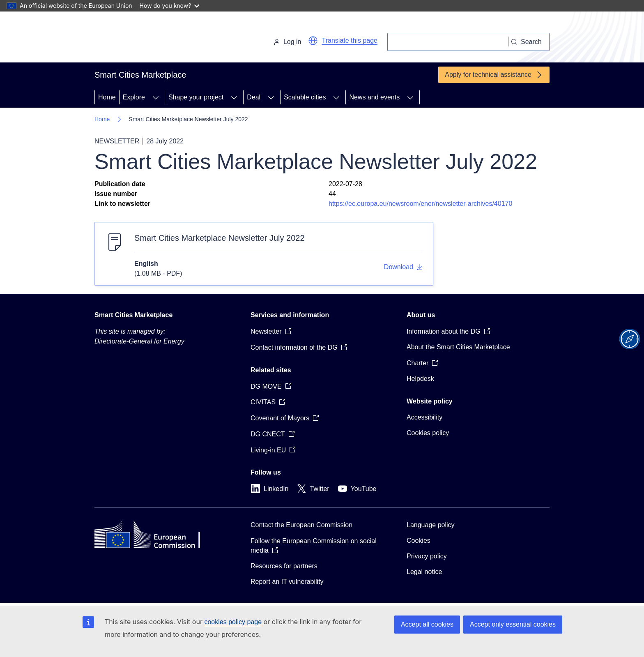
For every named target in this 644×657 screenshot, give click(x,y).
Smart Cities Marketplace (133, 315)
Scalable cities (305, 97)
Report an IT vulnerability (287, 582)
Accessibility (424, 417)
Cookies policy (428, 433)
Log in (287, 42)
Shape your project (196, 97)
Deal (254, 97)
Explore (134, 97)
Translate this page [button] (350, 40)
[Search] (448, 42)
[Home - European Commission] (151, 39)
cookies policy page (233, 622)
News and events (374, 97)
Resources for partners (284, 566)
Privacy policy (427, 556)
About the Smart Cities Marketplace (458, 347)
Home (107, 97)
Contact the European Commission (301, 525)
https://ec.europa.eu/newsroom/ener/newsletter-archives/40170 (420, 204)
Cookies (419, 541)
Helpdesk (420, 379)
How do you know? (170, 6)
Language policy (431, 525)
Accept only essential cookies (513, 624)
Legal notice (424, 572)
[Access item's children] (156, 97)
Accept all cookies (427, 624)
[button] (313, 41)
